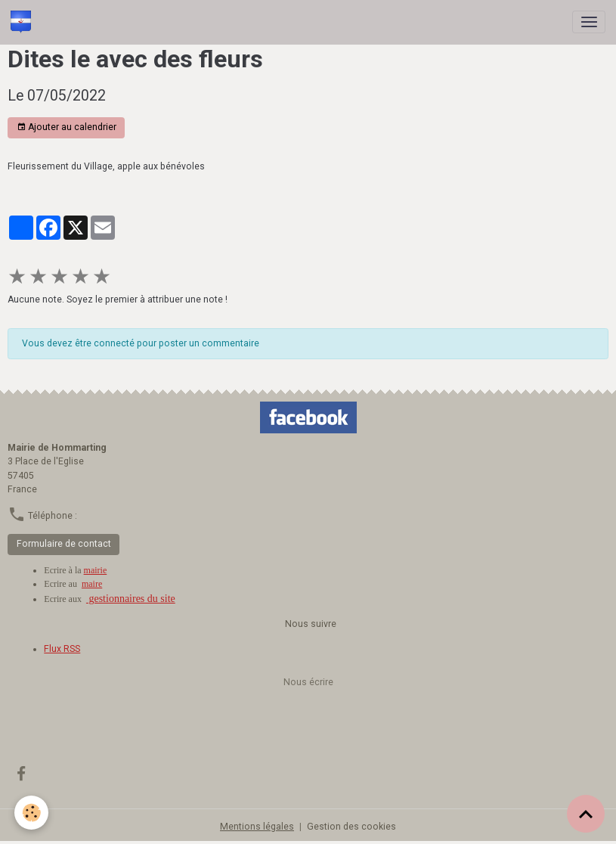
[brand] (23, 22)
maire (92, 584)
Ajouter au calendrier (67, 127)
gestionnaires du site (131, 599)
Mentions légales (257, 827)
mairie (96, 570)
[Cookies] (32, 813)
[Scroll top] (586, 814)
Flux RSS (62, 649)
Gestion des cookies (351, 827)
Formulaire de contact (64, 544)
